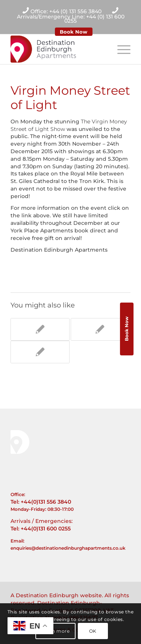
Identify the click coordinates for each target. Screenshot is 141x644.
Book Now (74, 32)
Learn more (56, 631)
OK (93, 631)
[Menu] (120, 49)
